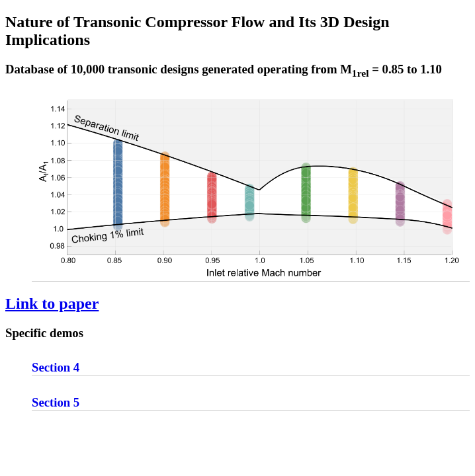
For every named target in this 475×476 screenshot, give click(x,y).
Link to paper (52, 303)
